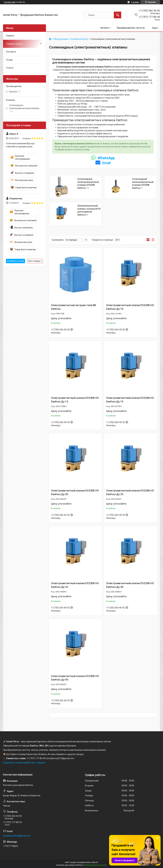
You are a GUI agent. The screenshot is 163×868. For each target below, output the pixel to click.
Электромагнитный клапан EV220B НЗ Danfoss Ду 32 (75, 585)
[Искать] (118, 15)
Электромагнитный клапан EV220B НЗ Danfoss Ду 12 (75, 400)
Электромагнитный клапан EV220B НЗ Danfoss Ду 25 (130, 492)
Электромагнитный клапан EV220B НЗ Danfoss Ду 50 (75, 678)
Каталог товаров (36, 763)
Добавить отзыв (15, 261)
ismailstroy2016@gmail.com (17, 836)
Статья (10, 68)
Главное (10, 36)
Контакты (11, 52)
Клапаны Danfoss (79, 39)
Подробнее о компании (15, 763)
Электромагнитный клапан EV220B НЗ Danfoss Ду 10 (130, 307)
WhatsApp (103, 158)
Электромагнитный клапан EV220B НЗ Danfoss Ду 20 (75, 492)
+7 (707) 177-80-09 (36, 758)
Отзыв (9, 60)
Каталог (105, 28)
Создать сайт (10, 2)
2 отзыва (135, 2)
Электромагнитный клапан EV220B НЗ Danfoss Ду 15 (130, 400)
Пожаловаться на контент (95, 865)
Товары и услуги (14, 44)
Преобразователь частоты (131, 28)
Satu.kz (95, 862)
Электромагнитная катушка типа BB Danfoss (74, 307)
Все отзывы (34, 261)
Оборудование (61, 39)
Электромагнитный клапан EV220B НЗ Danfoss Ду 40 (130, 585)
